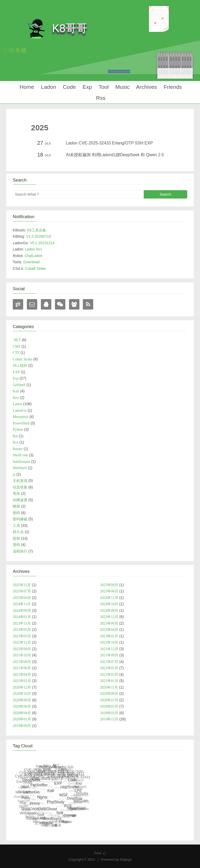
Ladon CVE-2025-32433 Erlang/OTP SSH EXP (109, 143)
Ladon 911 (34, 249)
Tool (103, 87)
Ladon (48, 87)
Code (68, 87)
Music (122, 87)
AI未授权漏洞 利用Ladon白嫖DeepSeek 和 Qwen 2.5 (115, 155)
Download (31, 262)
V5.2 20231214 (42, 243)
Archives (146, 87)
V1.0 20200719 (38, 236)
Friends (172, 87)
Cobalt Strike (35, 269)
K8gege (126, 860)
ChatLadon (33, 256)
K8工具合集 (36, 230)
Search (165, 194)
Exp (86, 87)
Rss (100, 98)
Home (26, 87)
